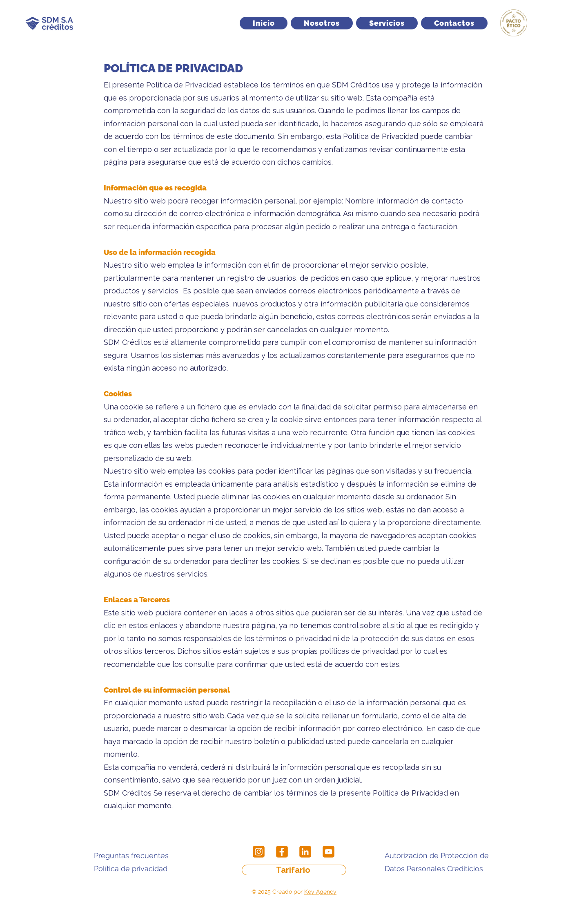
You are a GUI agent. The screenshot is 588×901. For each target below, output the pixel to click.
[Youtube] (329, 852)
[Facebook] (282, 852)
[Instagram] (259, 852)
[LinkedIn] (305, 852)
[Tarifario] (294, 870)
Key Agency (320, 892)
